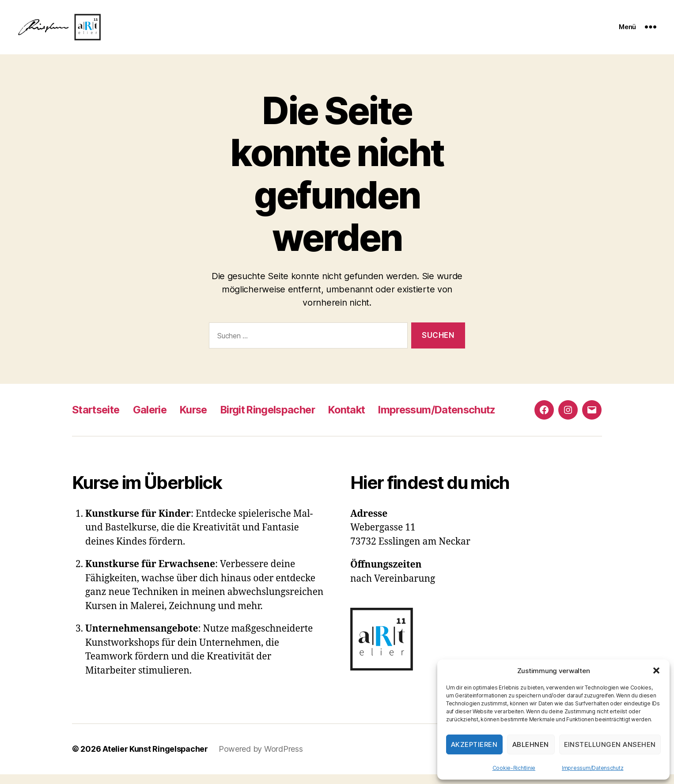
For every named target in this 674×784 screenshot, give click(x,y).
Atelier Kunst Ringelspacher (155, 759)
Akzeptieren (474, 744)
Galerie (153, 420)
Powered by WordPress (261, 759)
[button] (656, 670)
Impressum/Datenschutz (593, 768)
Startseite (97, 420)
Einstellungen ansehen (610, 744)
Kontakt (358, 420)
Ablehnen (531, 744)
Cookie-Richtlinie (514, 768)
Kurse (199, 420)
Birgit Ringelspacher (276, 420)
